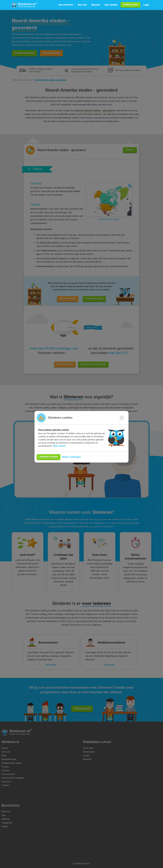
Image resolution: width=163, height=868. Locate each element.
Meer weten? (59, 447)
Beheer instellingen (71, 458)
